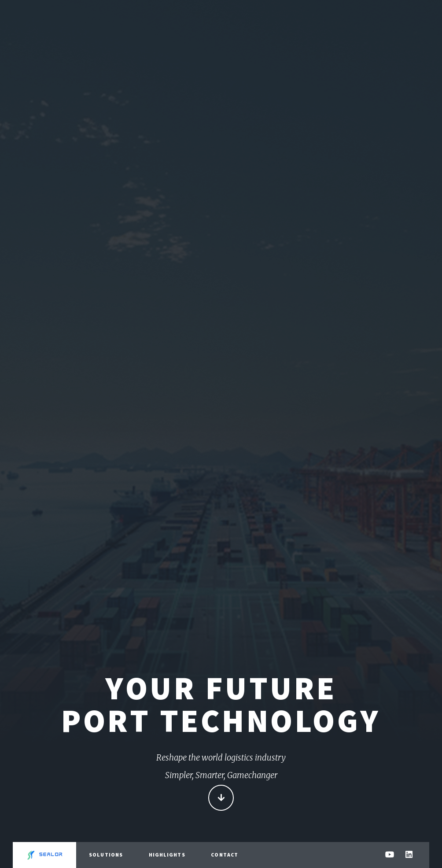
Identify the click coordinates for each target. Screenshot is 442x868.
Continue (221, 799)
